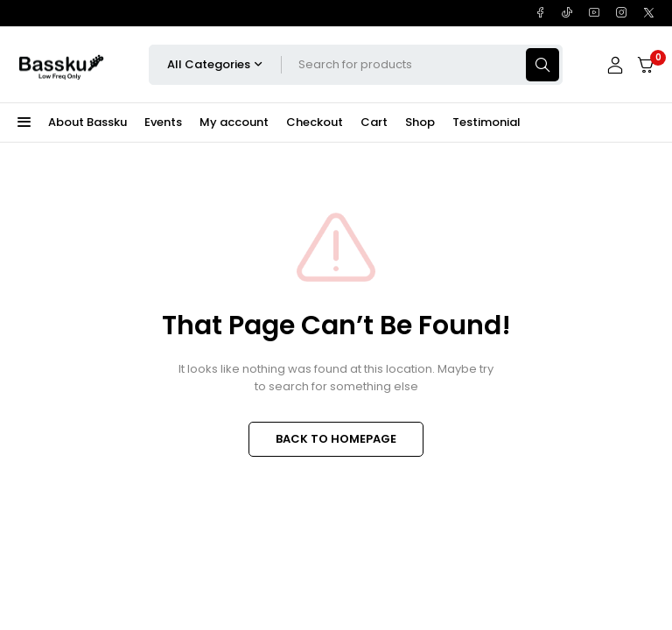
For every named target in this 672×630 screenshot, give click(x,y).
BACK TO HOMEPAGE (336, 439)
